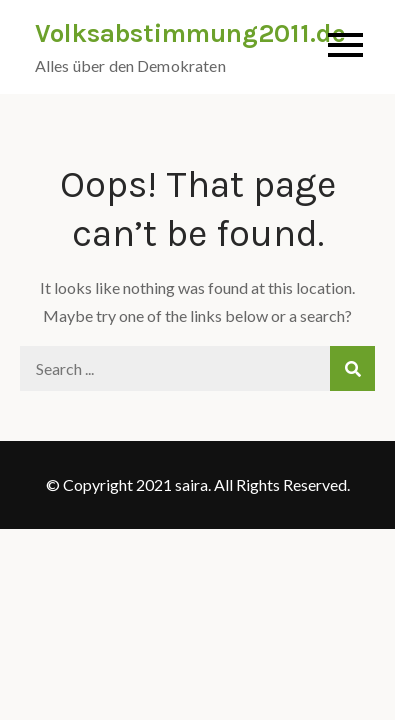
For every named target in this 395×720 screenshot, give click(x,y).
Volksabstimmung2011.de (190, 33)
